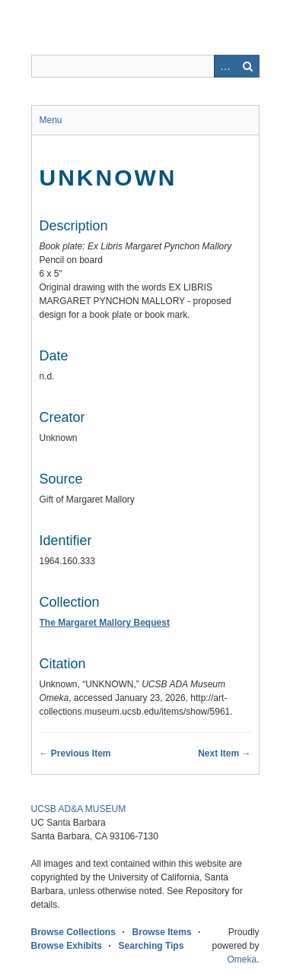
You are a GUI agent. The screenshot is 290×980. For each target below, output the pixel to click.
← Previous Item (75, 753)
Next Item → (224, 753)
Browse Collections (73, 932)
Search (248, 66)
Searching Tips (151, 946)
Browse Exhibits (67, 946)
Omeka (242, 959)
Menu (51, 120)
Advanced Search (225, 66)
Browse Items (162, 932)
